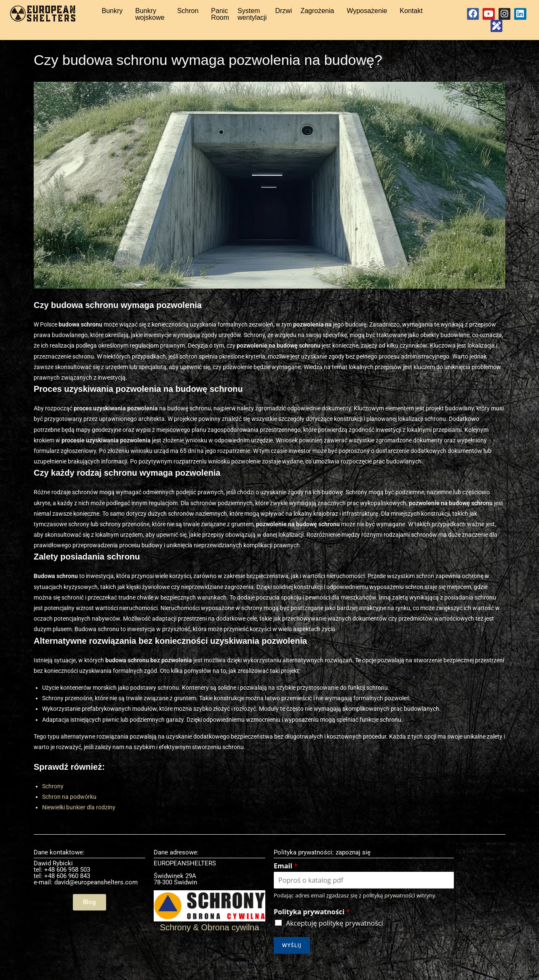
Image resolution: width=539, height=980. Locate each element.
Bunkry (112, 14)
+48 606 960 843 (67, 888)
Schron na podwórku (69, 809)
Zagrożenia (317, 14)
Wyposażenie (367, 14)
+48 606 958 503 (67, 881)
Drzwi (283, 14)
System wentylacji (252, 17)
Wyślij (292, 957)
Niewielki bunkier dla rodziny (79, 819)
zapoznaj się (353, 864)
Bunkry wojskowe (150, 17)
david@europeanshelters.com (96, 894)
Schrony (53, 798)
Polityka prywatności (312, 924)
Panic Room (220, 17)
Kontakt (411, 14)
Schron (188, 14)
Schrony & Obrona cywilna (210, 939)
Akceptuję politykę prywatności (335, 935)
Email (286, 878)
